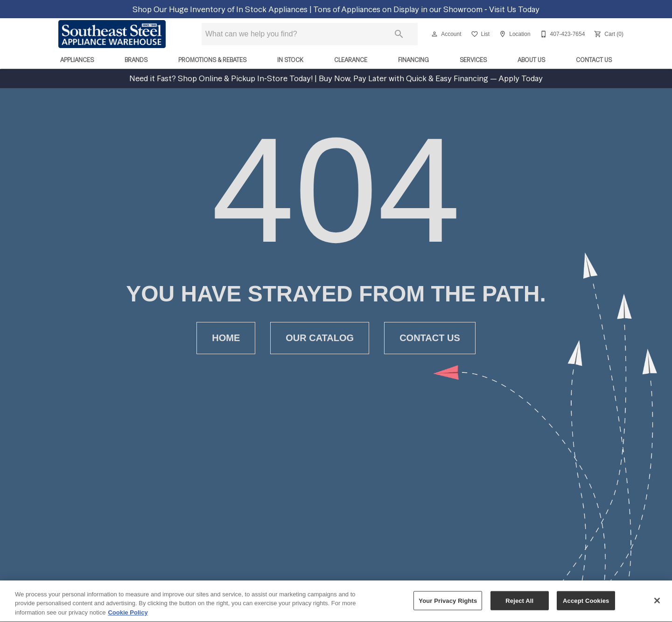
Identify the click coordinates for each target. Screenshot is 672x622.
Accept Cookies (586, 605)
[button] (434, 34)
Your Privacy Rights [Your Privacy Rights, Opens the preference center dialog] (448, 605)
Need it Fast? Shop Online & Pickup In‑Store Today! (222, 78)
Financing (413, 60)
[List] (479, 34)
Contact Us (594, 60)
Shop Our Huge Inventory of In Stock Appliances (221, 9)
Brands (136, 60)
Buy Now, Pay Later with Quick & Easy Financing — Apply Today (430, 78)
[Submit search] (399, 34)
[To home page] (112, 34)
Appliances (77, 60)
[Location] (514, 34)
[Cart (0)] (608, 34)
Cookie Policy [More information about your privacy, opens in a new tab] (128, 617)
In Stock (290, 60)
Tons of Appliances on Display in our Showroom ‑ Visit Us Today (426, 9)
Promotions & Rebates (212, 60)
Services (473, 60)
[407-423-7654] (562, 34)
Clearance (351, 60)
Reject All (519, 605)
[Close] (657, 605)
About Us (531, 60)
